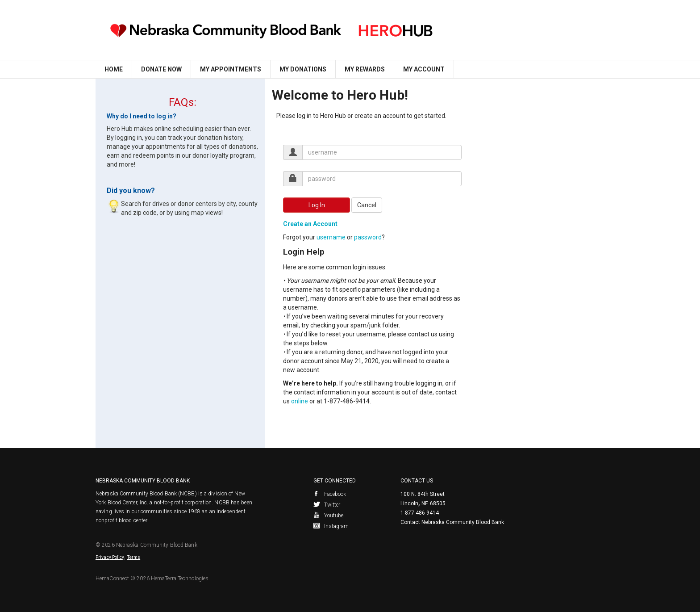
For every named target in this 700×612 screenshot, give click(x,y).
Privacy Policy (110, 557)
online (300, 401)
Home (114, 69)
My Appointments (231, 69)
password (368, 237)
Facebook (330, 494)
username (331, 237)
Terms (134, 557)
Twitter (327, 505)
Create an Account (310, 224)
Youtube (329, 516)
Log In (317, 205)
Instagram (331, 526)
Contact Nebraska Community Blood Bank (452, 522)
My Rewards (365, 69)
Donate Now (161, 69)
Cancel (367, 205)
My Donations (303, 69)
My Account (424, 69)
